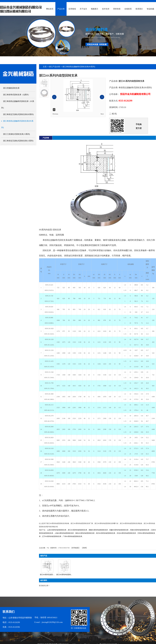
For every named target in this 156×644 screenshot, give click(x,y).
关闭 (84, 548)
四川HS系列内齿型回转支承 (106, 533)
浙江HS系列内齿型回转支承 (77, 530)
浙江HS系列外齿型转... (64, 575)
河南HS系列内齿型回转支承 (140, 530)
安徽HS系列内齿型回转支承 (119, 530)
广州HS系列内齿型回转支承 (72, 536)
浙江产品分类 (54, 67)
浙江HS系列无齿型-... (47, 575)
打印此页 (75, 548)
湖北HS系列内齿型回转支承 (85, 533)
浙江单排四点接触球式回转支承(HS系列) (79, 67)
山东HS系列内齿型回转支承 (57, 530)
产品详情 (46, 138)
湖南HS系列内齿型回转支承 (98, 530)
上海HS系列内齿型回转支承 (64, 533)
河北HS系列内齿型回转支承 (126, 533)
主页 (45, 67)
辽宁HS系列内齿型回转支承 (52, 536)
